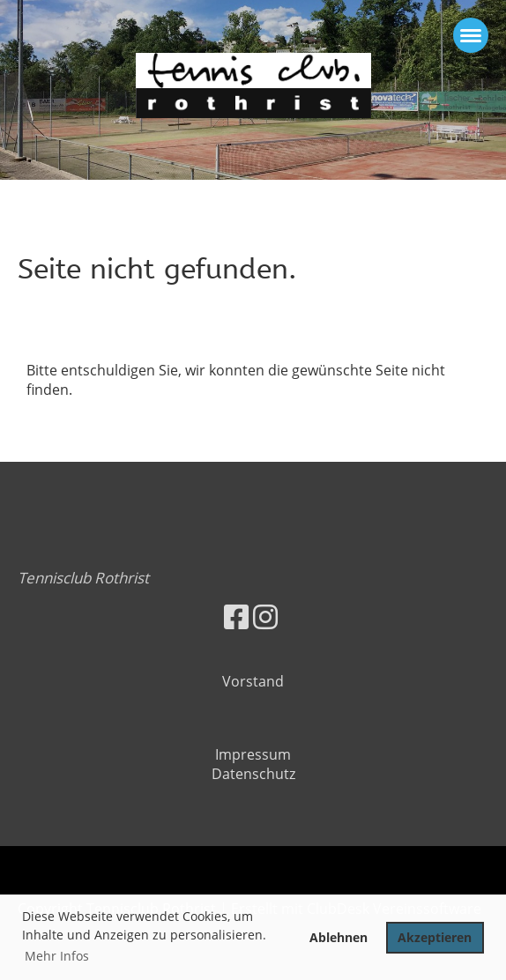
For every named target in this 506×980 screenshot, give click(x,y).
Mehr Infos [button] (57, 956)
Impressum (253, 754)
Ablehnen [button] (339, 937)
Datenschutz (253, 774)
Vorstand (253, 681)
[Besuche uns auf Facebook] (236, 616)
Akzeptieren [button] (435, 937)
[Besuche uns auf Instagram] (265, 616)
